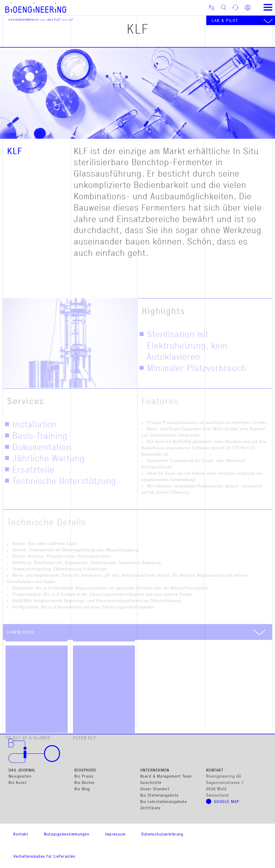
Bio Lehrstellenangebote (163, 802)
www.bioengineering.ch (23, 20)
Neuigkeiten (20, 777)
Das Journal (22, 771)
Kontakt (215, 771)
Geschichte (151, 783)
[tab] (137, 632)
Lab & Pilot (54, 20)
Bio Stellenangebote (159, 796)
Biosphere (85, 771)
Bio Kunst (18, 783)
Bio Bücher (85, 783)
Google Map (227, 802)
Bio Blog (82, 789)
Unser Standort (155, 789)
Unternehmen (155, 771)
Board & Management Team (166, 777)
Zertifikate (150, 808)
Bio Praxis (84, 777)
